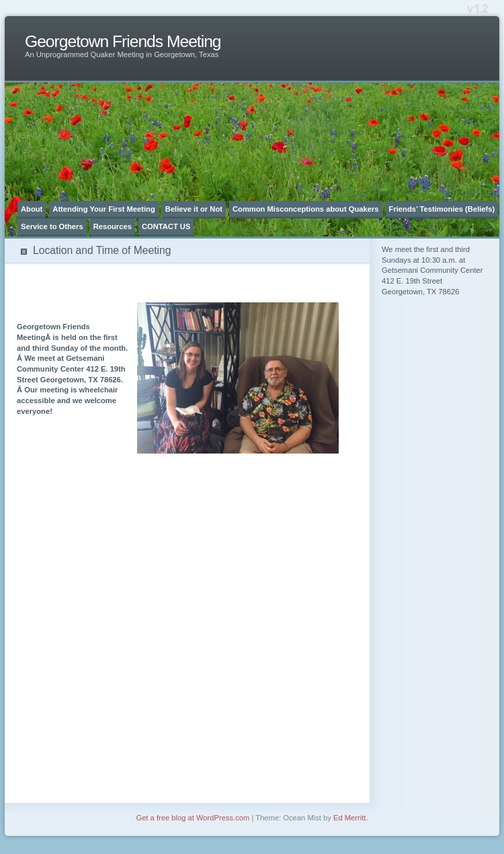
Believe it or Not (194, 209)
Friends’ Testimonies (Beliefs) (442, 209)
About (32, 209)
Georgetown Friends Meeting (123, 41)
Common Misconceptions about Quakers (306, 209)
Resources (113, 226)
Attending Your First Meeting (103, 209)
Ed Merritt (350, 818)
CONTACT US (166, 226)
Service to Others (52, 226)
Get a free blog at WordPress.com (193, 818)
